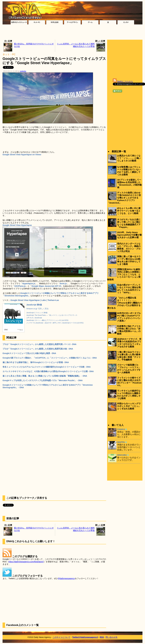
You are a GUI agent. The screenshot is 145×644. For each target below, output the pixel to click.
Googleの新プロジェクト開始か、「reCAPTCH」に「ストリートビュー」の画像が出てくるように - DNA (50, 358)
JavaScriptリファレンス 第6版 (37, 313)
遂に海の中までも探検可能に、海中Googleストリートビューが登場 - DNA (36, 362)
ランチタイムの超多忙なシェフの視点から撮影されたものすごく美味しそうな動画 (129, 394)
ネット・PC (9, 54)
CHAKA (121, 429)
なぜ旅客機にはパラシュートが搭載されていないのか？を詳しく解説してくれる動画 (129, 171)
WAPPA (121, 442)
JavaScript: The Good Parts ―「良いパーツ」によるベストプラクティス (52, 315)
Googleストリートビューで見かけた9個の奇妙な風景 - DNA (29, 353)
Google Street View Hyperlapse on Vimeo (22, 155)
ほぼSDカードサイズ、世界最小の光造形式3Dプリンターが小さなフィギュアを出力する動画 (129, 343)
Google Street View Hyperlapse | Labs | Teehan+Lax (35, 300)
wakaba (23, 71)
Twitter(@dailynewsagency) (85, 637)
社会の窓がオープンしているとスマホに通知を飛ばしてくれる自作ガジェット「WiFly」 (129, 289)
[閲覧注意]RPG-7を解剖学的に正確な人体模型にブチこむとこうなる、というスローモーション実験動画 (124, 274)
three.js (63, 284)
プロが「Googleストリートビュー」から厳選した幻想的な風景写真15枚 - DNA (38, 349)
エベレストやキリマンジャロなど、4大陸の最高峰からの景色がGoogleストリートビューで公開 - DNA (48, 371)
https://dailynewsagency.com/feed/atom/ (26, 562)
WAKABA (122, 455)
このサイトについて (61, 637)
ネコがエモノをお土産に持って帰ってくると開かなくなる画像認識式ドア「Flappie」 (129, 223)
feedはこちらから (125, 81)
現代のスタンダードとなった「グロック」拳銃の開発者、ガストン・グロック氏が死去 (129, 247)
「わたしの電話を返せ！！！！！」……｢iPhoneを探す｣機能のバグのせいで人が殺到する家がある (124, 303)
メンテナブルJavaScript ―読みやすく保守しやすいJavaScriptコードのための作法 (55, 323)
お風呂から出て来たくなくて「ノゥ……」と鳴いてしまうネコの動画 (129, 158)
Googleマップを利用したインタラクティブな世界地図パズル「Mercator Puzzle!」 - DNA (43, 380)
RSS (102, 637)
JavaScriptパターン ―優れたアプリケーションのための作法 (47, 320)
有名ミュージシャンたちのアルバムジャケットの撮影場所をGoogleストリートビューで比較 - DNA (47, 367)
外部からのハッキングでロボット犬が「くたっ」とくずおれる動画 (129, 406)
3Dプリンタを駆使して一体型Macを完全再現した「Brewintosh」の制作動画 (129, 184)
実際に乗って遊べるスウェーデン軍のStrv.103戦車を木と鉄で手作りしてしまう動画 (129, 260)
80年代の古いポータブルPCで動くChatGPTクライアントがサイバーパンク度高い (129, 317)
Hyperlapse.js (29, 284)
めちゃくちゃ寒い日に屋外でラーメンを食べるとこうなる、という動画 (129, 211)
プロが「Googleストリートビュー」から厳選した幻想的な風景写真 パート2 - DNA (40, 344)
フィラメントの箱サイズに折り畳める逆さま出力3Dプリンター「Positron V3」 (129, 381)
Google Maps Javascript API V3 (46, 286)
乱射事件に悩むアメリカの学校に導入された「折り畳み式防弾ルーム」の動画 (129, 330)
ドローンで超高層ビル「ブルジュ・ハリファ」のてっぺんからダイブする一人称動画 (129, 369)
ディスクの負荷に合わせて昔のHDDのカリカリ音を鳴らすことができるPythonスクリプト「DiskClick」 (124, 198)
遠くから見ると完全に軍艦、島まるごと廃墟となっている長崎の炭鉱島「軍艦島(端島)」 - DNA (45, 376)
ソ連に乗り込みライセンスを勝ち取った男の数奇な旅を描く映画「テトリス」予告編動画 (129, 356)
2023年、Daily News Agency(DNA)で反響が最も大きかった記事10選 (129, 235)
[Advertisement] (72, 33)
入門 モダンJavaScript (34, 318)
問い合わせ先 (112, 637)
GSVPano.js (20, 286)
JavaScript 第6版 (34, 305)
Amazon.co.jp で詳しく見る (37, 309)
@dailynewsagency (66, 578)
